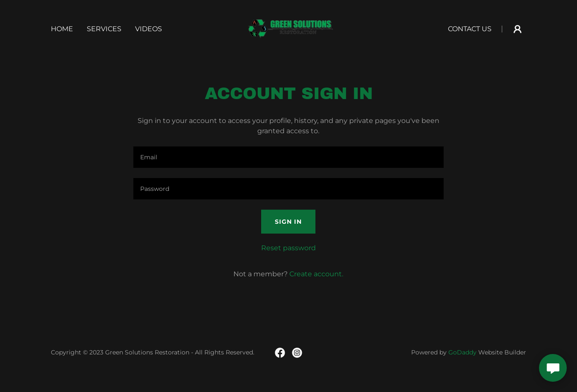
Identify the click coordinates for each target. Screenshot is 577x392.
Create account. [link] (316, 274)
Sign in (288, 222)
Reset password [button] (288, 248)
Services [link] (104, 29)
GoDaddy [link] (462, 352)
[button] (518, 29)
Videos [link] (149, 29)
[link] (289, 28)
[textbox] (288, 157)
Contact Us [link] (470, 29)
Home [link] (62, 29)
